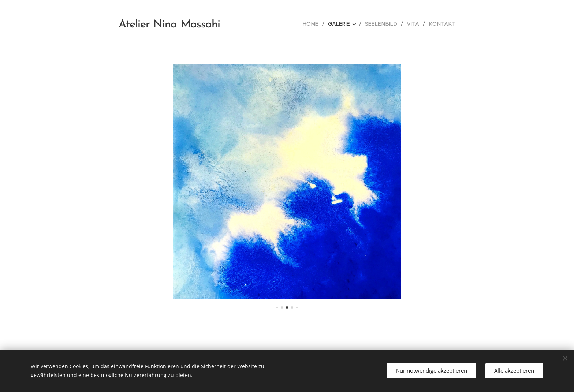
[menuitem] (318, 24)
